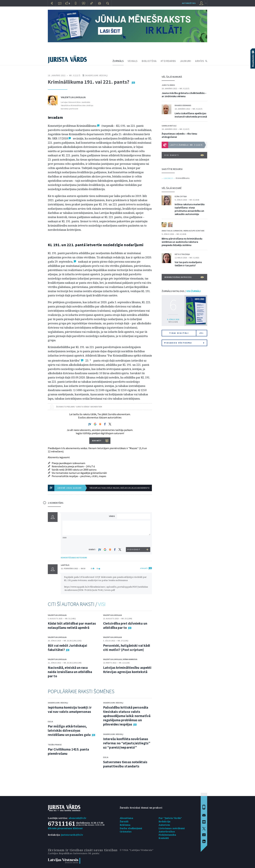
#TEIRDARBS (168, 61)
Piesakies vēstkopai (184, 343)
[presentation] (134, 541)
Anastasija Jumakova (172, 231)
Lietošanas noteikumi (172, 828)
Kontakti (164, 838)
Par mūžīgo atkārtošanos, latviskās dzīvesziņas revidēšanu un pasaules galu (69, 730)
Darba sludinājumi (131, 828)
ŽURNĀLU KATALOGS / (181, 291)
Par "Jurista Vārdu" (170, 818)
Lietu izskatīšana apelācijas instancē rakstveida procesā (191, 115)
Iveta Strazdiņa (182, 254)
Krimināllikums (183, 178)
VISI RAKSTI (184, 155)
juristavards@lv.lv (72, 835)
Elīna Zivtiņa (181, 196)
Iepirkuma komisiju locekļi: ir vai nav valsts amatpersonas (70, 709)
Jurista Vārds (168, 85)
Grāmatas (126, 832)
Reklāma (125, 825)
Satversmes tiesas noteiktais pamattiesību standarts (125, 764)
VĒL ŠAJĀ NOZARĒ (172, 188)
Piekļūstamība (167, 835)
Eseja (50, 722)
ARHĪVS (200, 61)
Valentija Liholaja (73, 97)
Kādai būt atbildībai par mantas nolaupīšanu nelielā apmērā (72, 625)
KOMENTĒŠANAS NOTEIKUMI (74, 558)
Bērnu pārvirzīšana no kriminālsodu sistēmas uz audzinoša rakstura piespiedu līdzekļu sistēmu (182, 242)
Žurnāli (124, 821)
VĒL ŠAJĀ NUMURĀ (172, 77)
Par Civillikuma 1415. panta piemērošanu (68, 751)
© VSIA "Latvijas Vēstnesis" (137, 850)
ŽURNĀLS (118, 61)
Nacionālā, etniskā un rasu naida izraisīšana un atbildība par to (70, 672)
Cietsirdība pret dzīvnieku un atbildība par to (125, 625)
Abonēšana (126, 818)
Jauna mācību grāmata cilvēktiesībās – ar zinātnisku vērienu (184, 95)
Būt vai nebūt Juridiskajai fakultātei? (67, 648)
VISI (102, 604)
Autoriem (164, 825)
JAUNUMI (186, 61)
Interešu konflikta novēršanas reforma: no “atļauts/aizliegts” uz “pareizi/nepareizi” (127, 743)
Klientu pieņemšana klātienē (65, 828)
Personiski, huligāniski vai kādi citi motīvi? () (127, 648)
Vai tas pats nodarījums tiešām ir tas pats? (188, 264)
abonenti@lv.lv (77, 818)
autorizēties (189, 3)
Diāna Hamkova (130, 659)
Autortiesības (167, 832)
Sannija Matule (169, 126)
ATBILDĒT (144, 568)
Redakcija (165, 821)
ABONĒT (97, 441)
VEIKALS (133, 61)
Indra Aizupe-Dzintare (194, 231)
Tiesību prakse (55, 745)
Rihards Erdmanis (183, 105)
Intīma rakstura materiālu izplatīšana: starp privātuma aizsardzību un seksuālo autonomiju (190, 209)
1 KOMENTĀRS (56, 503)
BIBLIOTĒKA (149, 61)
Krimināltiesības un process (184, 277)
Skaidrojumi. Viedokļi (96, 75)
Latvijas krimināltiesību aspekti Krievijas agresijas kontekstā (127, 670)
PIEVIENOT (134, 550)
